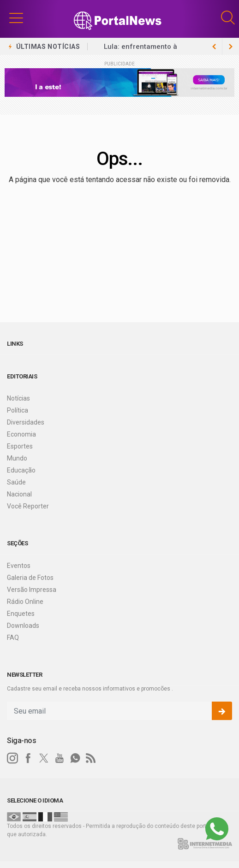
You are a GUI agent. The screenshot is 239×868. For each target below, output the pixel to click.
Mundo (17, 458)
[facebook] (28, 758)
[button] (16, 18)
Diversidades (26, 422)
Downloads (23, 626)
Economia (21, 434)
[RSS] (91, 758)
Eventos (19, 566)
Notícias (18, 398)
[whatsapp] (75, 758)
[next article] (214, 47)
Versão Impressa (32, 590)
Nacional (19, 494)
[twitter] (44, 758)
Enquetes (21, 614)
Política (18, 410)
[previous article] (231, 47)
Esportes (20, 446)
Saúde (16, 482)
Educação (21, 470)
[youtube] (60, 758)
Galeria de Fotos (30, 578)
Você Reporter (28, 506)
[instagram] (12, 758)
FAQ (13, 638)
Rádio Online (25, 602)
